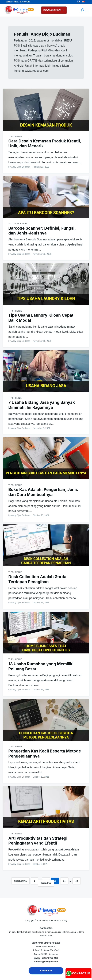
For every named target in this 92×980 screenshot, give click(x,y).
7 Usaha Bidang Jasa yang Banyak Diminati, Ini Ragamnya (42, 405)
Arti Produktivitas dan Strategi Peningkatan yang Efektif (38, 841)
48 (77, 881)
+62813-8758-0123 (49, 958)
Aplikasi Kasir (18, 224)
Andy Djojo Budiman (21, 167)
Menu (87, 10)
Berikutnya (46, 883)
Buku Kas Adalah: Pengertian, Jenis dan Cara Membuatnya (43, 492)
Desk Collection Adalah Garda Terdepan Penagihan (37, 579)
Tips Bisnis (15, 137)
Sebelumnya (20, 881)
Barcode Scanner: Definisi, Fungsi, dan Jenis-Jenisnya (42, 231)
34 (64, 881)
